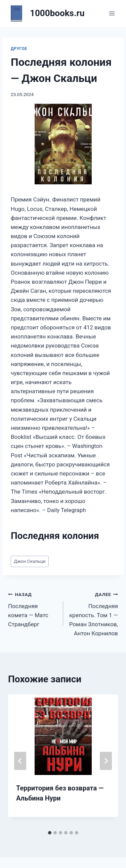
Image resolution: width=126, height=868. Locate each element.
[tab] (50, 833)
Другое (19, 49)
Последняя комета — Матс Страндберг (33, 609)
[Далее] (106, 761)
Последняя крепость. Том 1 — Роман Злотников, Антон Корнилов (94, 613)
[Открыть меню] (112, 13)
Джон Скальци (30, 561)
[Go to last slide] (20, 761)
